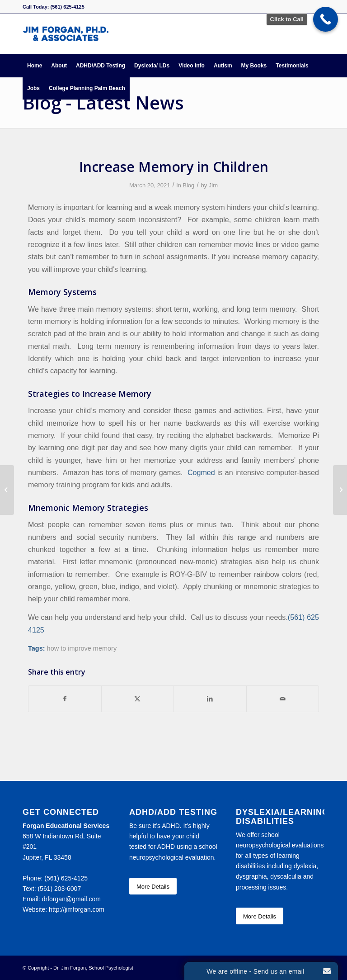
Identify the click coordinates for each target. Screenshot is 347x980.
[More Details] (153, 886)
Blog (188, 185)
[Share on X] (138, 699)
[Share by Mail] (283, 699)
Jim (213, 185)
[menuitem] (35, 66)
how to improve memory (82, 648)
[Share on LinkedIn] (210, 699)
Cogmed (201, 472)
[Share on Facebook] (65, 699)
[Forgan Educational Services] (66, 34)
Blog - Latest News (103, 102)
